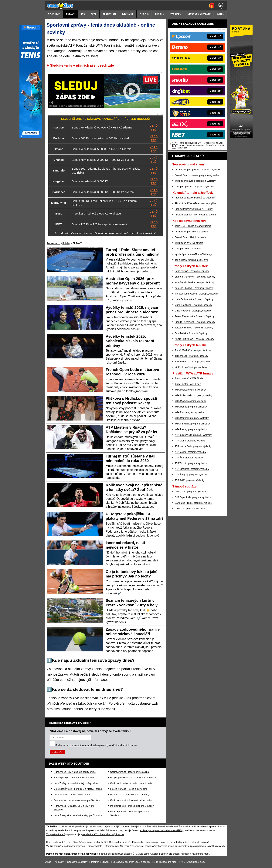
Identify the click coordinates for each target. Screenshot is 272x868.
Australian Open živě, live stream (191, 232)
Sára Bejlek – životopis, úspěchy (191, 333)
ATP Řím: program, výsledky (189, 458)
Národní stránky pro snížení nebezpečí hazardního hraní (181, 854)
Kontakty (59, 862)
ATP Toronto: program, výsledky (191, 463)
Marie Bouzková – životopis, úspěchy (193, 305)
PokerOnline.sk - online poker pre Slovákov (132, 806)
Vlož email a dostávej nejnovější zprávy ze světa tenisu (90, 731)
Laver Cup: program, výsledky (190, 509)
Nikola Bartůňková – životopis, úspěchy (194, 339)
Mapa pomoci (144, 854)
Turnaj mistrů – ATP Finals (188, 384)
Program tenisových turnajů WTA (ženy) (195, 198)
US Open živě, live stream (188, 249)
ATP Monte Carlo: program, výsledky (193, 446)
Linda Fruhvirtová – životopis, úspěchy (194, 299)
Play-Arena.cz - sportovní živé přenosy (130, 795)
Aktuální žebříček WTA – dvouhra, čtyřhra (196, 203)
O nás (48, 862)
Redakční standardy (77, 862)
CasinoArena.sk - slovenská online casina (131, 800)
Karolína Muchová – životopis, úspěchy (194, 282)
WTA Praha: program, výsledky (190, 390)
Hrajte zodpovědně (56, 842)
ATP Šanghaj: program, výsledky (191, 475)
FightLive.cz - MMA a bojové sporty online (75, 772)
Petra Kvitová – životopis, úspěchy (192, 271)
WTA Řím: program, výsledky (189, 412)
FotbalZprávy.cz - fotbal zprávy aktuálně (74, 778)
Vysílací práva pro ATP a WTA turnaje (194, 254)
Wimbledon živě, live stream (189, 243)
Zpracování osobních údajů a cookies (132, 862)
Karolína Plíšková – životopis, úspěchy (194, 288)
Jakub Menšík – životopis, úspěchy (192, 362)
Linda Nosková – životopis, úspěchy (193, 311)
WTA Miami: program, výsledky (190, 401)
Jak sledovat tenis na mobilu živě (191, 260)
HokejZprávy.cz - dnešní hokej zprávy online (76, 783)
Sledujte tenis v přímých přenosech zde (82, 65)
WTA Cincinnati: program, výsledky (192, 424)
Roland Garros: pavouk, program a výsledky (197, 175)
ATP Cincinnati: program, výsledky (192, 469)
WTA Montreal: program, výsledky (192, 418)
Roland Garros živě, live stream (190, 237)
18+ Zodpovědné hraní (166, 862)
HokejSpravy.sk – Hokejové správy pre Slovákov (78, 815)
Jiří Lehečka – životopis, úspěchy (191, 356)
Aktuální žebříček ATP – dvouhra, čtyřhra (195, 215)
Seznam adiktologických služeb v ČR (118, 854)
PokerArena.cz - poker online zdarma (72, 795)
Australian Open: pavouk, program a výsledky (198, 170)
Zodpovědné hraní (55, 834)
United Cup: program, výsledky (190, 492)
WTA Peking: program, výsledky (191, 429)
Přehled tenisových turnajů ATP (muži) (194, 209)
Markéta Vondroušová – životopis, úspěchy (196, 294)
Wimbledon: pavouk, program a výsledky (195, 181)
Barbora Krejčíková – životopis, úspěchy (195, 277)
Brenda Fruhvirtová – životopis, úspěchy (195, 322)
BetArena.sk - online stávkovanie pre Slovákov (77, 800)
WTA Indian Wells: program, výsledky (193, 395)
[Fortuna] (241, 137)
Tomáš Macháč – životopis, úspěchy (193, 350)
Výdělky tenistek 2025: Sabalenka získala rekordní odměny (130, 341)
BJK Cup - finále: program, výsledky (193, 497)
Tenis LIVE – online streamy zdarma (193, 226)
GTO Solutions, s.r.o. (194, 862)
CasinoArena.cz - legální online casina (130, 772)
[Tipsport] (31, 137)
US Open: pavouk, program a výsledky (194, 187)
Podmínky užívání (100, 862)
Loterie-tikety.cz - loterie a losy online (129, 789)
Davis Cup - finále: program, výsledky (194, 503)
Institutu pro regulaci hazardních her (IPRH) (161, 830)
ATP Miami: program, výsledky (190, 441)
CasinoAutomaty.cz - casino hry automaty (131, 783)
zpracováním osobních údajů (84, 745)
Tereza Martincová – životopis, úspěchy (194, 316)
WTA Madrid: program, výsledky (191, 407)
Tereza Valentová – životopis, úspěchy (194, 328)
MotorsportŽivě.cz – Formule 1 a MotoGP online (78, 789)
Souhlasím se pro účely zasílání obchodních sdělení (96, 745)
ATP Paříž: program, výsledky (190, 480)
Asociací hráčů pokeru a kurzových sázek (103, 834)
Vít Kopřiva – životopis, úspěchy (191, 367)
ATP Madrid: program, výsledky (190, 452)
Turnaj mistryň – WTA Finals (189, 378)
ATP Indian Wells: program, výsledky (193, 435)
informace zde (112, 846)
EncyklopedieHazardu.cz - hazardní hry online (133, 778)
